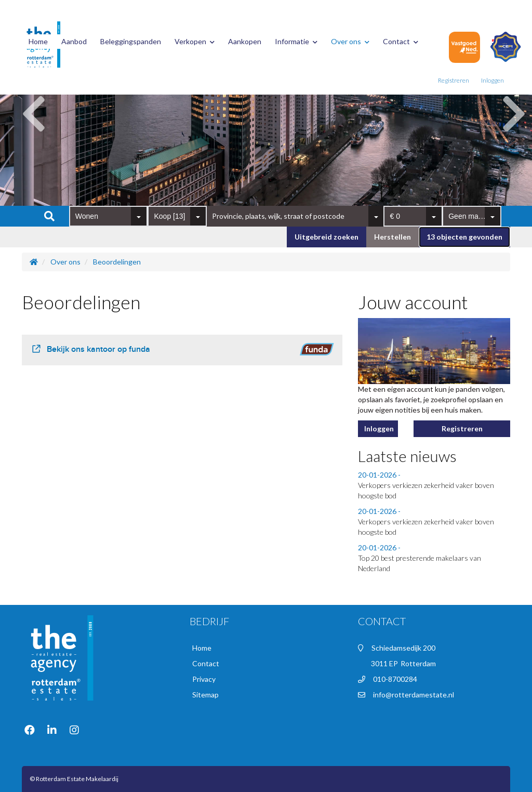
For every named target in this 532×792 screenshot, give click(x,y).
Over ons (350, 41)
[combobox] (109, 216)
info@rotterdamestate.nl (414, 695)
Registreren (454, 80)
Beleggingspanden (131, 41)
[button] (464, 237)
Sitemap (205, 695)
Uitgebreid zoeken (327, 237)
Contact (401, 41)
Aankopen (245, 41)
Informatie (296, 41)
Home (38, 41)
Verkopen (195, 41)
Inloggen (493, 80)
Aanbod (74, 41)
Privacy (204, 679)
